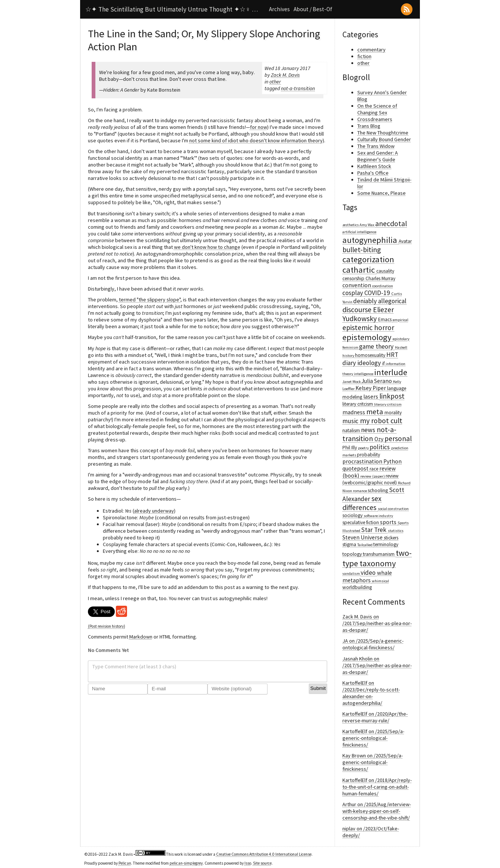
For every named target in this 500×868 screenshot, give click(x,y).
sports (389, 522)
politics (380, 447)
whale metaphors (367, 576)
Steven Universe (363, 537)
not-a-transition (298, 88)
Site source (262, 863)
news (369, 430)
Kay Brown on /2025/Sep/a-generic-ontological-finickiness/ (373, 762)
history (349, 356)
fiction (364, 56)
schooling (378, 490)
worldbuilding (357, 587)
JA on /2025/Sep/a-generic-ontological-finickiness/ (373, 644)
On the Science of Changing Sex (377, 109)
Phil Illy (350, 448)
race (374, 469)
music (351, 421)
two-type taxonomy (377, 558)
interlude (391, 372)
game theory (377, 346)
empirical (401, 320)
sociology (353, 515)
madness (354, 412)
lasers (371, 397)
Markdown (141, 637)
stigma (350, 544)
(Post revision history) (107, 626)
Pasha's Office (373, 173)
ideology (370, 363)
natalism (352, 430)
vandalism (352, 574)
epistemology (368, 337)
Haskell (401, 347)
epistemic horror (368, 327)
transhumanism (379, 554)
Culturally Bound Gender (384, 139)
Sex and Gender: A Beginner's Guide (378, 156)
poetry (364, 448)
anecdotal (391, 224)
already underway (154, 511)
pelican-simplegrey (186, 863)
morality (393, 413)
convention (357, 285)
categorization (368, 259)
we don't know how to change (207, 247)
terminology (386, 544)
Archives (279, 9)
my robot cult (381, 421)
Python (393, 461)
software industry (378, 516)
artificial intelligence (359, 232)
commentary (371, 50)
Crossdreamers (375, 119)
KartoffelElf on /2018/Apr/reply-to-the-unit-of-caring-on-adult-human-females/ (377, 787)
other (275, 82)
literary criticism (388, 404)
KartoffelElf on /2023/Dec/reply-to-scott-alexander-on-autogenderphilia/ (371, 693)
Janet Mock (352, 382)
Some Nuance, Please (382, 193)
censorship (354, 278)
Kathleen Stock (374, 166)
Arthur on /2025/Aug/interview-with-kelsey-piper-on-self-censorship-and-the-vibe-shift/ (377, 811)
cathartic (359, 270)
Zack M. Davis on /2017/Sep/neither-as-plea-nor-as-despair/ (377, 623)
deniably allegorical (380, 301)
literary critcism (358, 404)
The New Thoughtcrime (383, 133)
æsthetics (351, 225)
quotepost (356, 468)
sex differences (362, 503)
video (369, 573)
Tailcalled (365, 545)
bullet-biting (362, 250)
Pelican (125, 863)
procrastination (363, 461)
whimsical (380, 581)
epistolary (401, 339)
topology (353, 554)
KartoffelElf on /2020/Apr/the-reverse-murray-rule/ (375, 717)
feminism (351, 347)
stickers (391, 538)
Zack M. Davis (285, 75)
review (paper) (373, 476)
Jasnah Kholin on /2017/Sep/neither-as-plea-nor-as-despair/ (377, 665)
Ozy (379, 439)
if (384, 363)
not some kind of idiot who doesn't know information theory (256, 140)
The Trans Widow (376, 146)
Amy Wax (367, 225)
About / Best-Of (313, 9)
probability (368, 455)
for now (259, 127)
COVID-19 (378, 293)
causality (385, 271)
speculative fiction (361, 522)
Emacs (385, 319)
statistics (396, 531)
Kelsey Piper (371, 388)
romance (360, 491)
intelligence (364, 374)
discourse (358, 310)
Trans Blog (369, 126)
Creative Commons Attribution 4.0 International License (264, 854)
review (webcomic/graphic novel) (371, 479)
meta (375, 412)
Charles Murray (380, 278)
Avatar (405, 241)
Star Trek (374, 530)
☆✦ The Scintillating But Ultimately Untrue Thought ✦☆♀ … (172, 9)
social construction (393, 509)
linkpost (392, 396)
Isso (248, 863)
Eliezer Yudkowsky (368, 314)
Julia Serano (377, 381)
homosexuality (371, 355)
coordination (383, 286)
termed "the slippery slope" (150, 300)
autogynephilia (371, 240)
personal (398, 438)
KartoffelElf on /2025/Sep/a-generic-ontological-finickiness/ (373, 738)
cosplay (353, 293)
